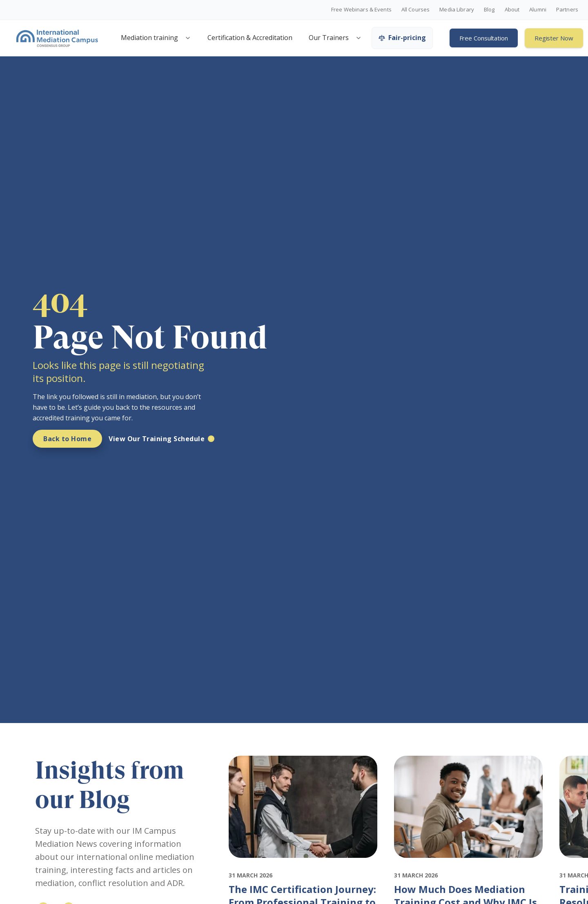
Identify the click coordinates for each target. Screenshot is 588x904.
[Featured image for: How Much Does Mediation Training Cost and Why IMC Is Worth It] (469, 865)
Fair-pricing (402, 38)
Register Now (554, 38)
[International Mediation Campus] (57, 38)
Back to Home (67, 439)
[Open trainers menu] (359, 38)
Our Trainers (329, 38)
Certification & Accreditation (250, 38)
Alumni (538, 10)
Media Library (457, 10)
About (512, 10)
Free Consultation (484, 38)
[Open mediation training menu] (188, 38)
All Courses (415, 10)
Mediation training (149, 38)
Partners (567, 10)
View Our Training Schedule (157, 439)
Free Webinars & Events (361, 10)
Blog (489, 10)
